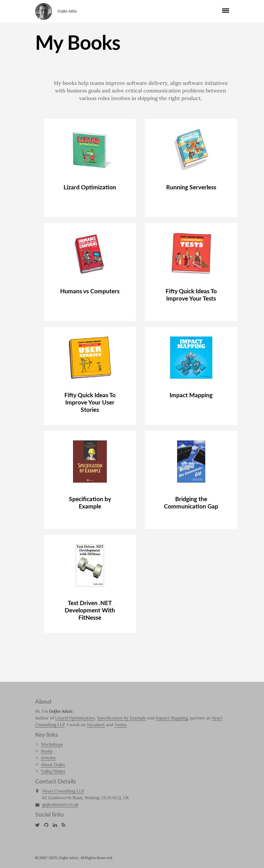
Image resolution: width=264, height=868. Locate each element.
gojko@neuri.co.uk (60, 805)
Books (47, 751)
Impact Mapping (172, 718)
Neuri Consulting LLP (63, 791)
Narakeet (96, 725)
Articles (48, 758)
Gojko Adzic (44, 11)
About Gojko (53, 764)
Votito (120, 725)
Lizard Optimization (75, 718)
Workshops (52, 744)
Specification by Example (122, 718)
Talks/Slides (53, 771)
